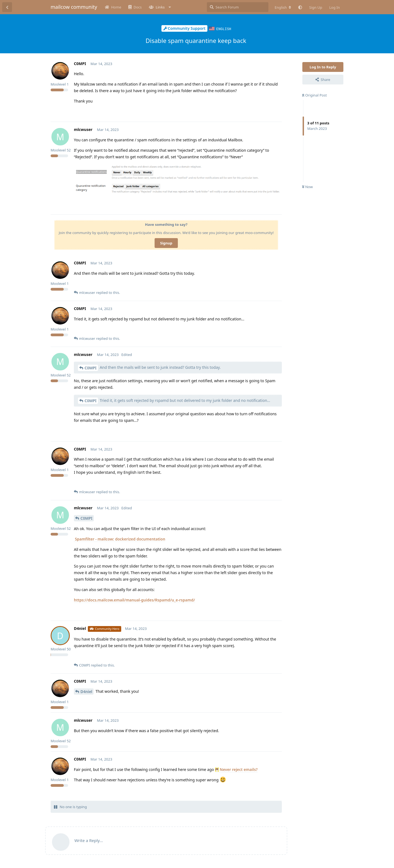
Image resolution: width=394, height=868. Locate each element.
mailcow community (74, 7)
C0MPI (91, 368)
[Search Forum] (238, 7)
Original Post (314, 95)
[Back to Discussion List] (7, 7)
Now (307, 186)
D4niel (86, 691)
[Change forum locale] (283, 7)
